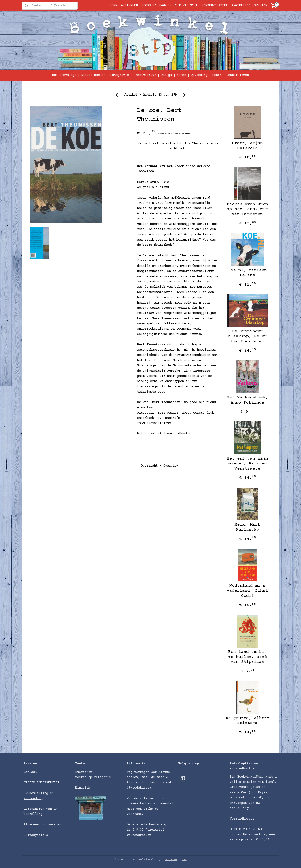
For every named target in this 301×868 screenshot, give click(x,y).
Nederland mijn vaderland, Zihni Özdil (247, 591)
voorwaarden (51, 825)
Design (166, 75)
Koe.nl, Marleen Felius (247, 273)
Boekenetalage (64, 75)
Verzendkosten (242, 819)
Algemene (32, 825)
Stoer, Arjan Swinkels (247, 146)
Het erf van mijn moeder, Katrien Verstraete (247, 464)
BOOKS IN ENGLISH (156, 6)
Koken (217, 75)
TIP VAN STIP (186, 6)
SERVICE (260, 6)
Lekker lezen (238, 75)
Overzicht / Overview (160, 466)
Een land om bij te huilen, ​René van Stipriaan (247, 657)
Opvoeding (199, 75)
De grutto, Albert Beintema (247, 721)
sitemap (171, 859)
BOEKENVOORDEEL (215, 6)
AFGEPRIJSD (241, 6)
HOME (113, 6)
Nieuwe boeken (93, 75)
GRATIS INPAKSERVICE (41, 783)
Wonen (181, 75)
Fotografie (119, 75)
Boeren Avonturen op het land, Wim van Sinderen (247, 209)
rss (184, 859)
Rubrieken (84, 772)
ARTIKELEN (129, 6)
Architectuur (145, 75)
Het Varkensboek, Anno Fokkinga (247, 400)
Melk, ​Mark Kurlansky (247, 527)
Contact (30, 772)
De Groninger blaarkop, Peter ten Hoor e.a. (247, 336)
